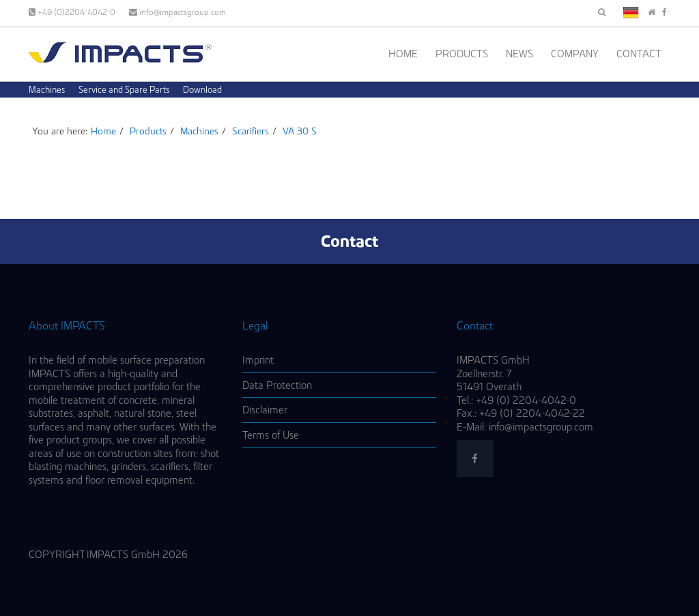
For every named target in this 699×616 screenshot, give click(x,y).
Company (575, 54)
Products (462, 54)
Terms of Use (271, 435)
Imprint (258, 360)
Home (403, 54)
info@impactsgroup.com (177, 12)
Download (202, 89)
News (519, 54)
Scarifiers (251, 131)
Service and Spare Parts (124, 89)
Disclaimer (265, 410)
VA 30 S (300, 131)
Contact (639, 54)
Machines (47, 89)
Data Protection (277, 385)
